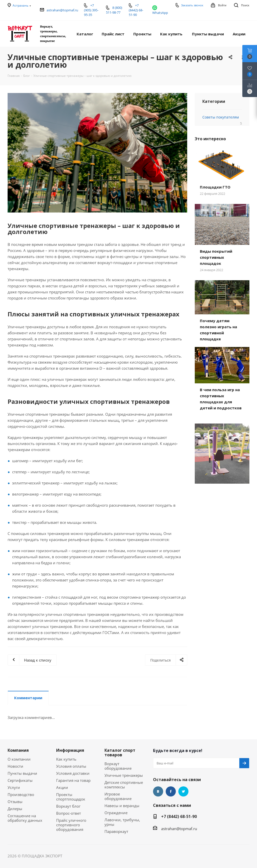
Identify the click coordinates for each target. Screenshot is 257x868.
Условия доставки (73, 773)
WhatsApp (160, 13)
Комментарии (28, 698)
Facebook (171, 791)
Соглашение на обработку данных (25, 818)
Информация (70, 750)
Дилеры (15, 809)
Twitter (183, 791)
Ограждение (116, 813)
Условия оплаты (71, 766)
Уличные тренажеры (124, 775)
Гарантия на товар (73, 780)
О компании (19, 759)
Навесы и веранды (122, 806)
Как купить (66, 759)
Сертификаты (20, 780)
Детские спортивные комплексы (124, 785)
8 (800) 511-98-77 (114, 10)
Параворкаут (116, 831)
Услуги (14, 787)
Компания (18, 750)
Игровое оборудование (118, 796)
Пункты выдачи (22, 773)
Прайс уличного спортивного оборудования (71, 825)
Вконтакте (158, 791)
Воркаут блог (68, 806)
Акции (62, 787)
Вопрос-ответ (69, 813)
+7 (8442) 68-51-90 (179, 816)
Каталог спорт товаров (120, 753)
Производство (21, 794)
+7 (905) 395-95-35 (91, 10)
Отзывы (15, 802)
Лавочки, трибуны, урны (122, 822)
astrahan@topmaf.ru (62, 10)
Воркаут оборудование (118, 766)
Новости (15, 766)
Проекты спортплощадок (71, 797)
